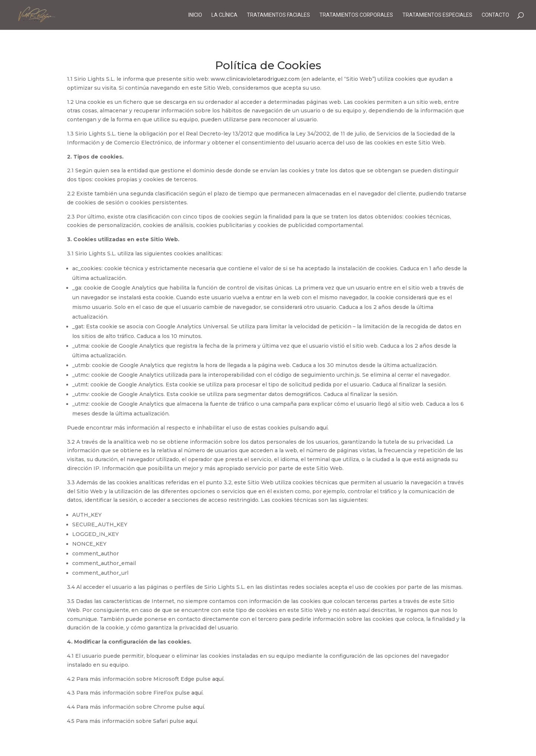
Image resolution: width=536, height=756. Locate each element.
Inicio (195, 15)
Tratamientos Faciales (278, 15)
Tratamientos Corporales (356, 15)
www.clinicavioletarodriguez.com (255, 79)
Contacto (495, 15)
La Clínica (224, 15)
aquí (322, 428)
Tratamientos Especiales (437, 15)
